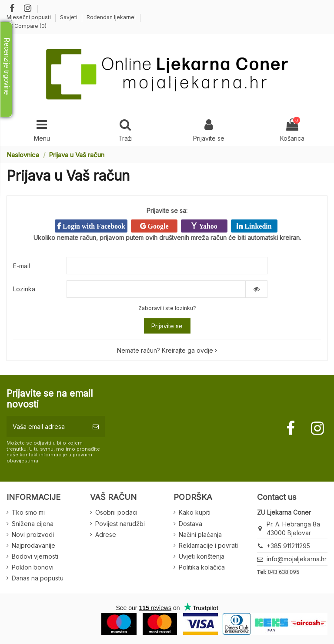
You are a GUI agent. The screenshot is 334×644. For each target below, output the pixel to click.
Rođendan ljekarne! (111, 17)
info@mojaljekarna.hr (297, 559)
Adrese (106, 534)
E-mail (22, 266)
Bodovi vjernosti (35, 556)
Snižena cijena (33, 524)
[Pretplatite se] (96, 427)
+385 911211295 (288, 546)
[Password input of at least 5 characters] (156, 289)
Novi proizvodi (33, 534)
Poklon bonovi (33, 567)
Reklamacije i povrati (208, 545)
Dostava (190, 524)
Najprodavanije (33, 545)
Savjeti (69, 17)
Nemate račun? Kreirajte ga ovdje (167, 350)
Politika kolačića (202, 567)
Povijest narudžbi (120, 524)
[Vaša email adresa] (47, 427)
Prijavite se (167, 326)
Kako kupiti (195, 512)
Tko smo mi (28, 512)
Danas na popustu (38, 578)
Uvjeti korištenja (202, 556)
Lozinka (24, 289)
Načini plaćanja (200, 534)
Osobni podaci (116, 512)
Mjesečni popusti (29, 17)
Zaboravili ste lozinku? (167, 308)
